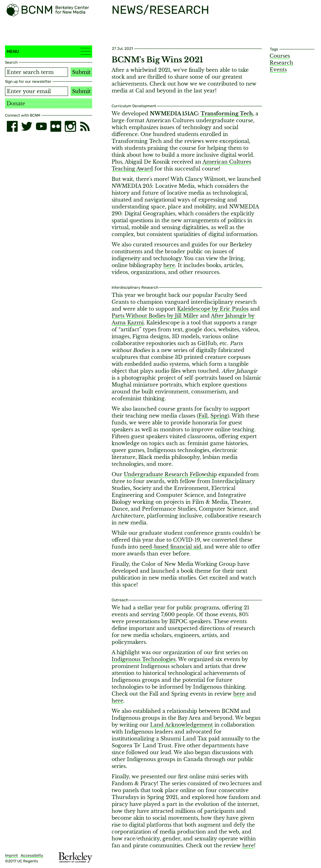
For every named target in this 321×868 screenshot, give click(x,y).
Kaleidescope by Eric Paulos (213, 309)
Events (278, 70)
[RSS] (85, 126)
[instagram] (70, 126)
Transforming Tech (227, 113)
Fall (203, 416)
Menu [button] (49, 51)
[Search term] (37, 72)
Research (281, 63)
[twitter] (27, 126)
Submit (81, 72)
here (169, 265)
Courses (280, 56)
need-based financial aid (170, 547)
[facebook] (12, 126)
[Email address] (37, 91)
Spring (219, 416)
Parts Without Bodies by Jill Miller (155, 316)
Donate (16, 103)
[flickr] (56, 126)
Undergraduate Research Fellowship (170, 474)
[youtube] (41, 126)
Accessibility (32, 855)
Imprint (11, 855)
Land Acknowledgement (182, 725)
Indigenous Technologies (144, 659)
